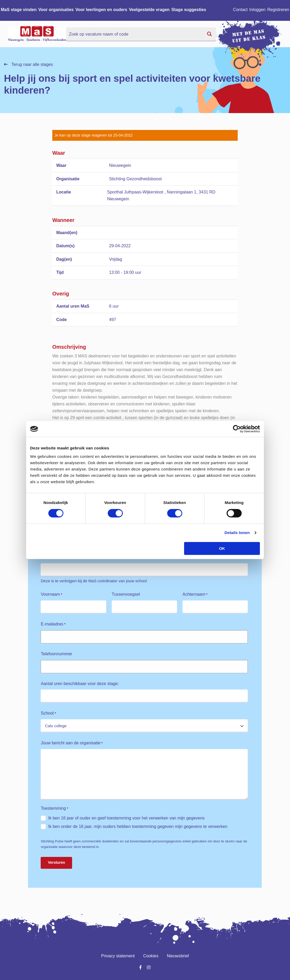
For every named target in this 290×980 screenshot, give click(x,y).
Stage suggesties (189, 10)
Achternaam (195, 595)
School (48, 713)
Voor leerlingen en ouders (101, 10)
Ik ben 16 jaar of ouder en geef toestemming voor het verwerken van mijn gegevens (126, 818)
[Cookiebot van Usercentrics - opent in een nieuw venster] (237, 429)
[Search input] (135, 34)
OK (222, 548)
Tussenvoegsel (126, 594)
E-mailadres (53, 624)
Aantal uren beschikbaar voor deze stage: (80, 684)
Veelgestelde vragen (149, 10)
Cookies (151, 956)
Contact (240, 10)
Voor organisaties (56, 10)
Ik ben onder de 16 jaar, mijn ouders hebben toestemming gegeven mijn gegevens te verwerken (138, 826)
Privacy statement (118, 956)
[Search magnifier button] (209, 34)
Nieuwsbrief (178, 956)
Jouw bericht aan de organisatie (72, 743)
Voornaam (51, 595)
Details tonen (237, 533)
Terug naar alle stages (29, 64)
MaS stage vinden (19, 10)
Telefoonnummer (56, 654)
